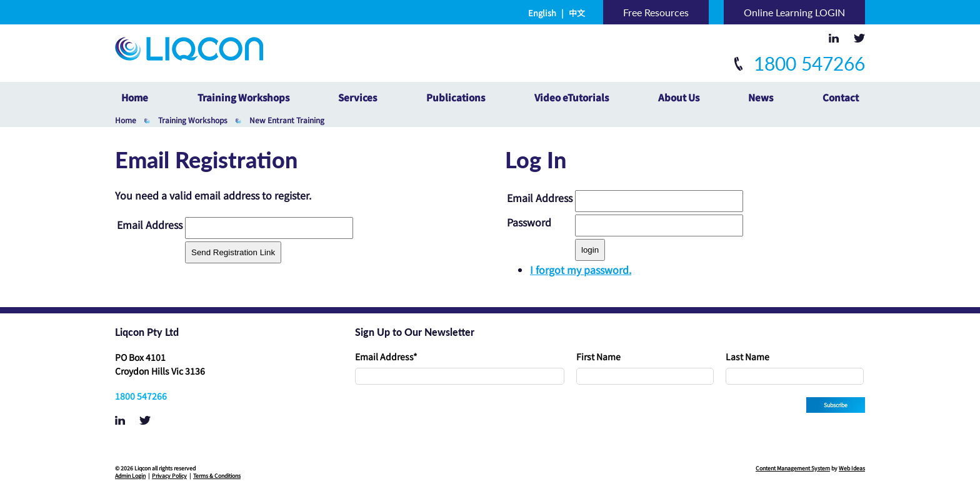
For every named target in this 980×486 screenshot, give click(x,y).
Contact (841, 97)
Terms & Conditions (217, 476)
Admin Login (130, 476)
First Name (598, 357)
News (761, 97)
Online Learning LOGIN (794, 12)
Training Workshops (243, 97)
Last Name (747, 357)
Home (135, 97)
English (542, 13)
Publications (456, 97)
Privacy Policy (169, 476)
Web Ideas (852, 468)
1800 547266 (800, 63)
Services (357, 97)
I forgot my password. (581, 270)
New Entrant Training (287, 120)
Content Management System (793, 468)
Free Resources (656, 12)
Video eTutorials (572, 97)
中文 (577, 13)
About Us (679, 97)
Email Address (386, 357)
